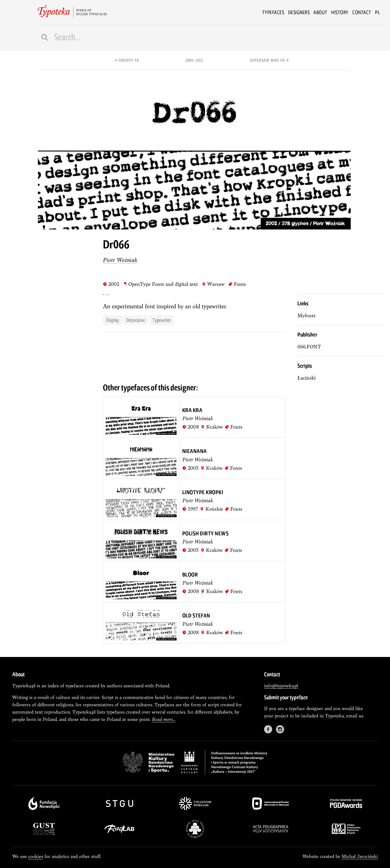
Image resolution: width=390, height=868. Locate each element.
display (113, 320)
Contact (362, 12)
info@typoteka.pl (281, 686)
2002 (111, 284)
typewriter (162, 320)
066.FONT (309, 347)
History (340, 12)
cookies (36, 856)
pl (378, 12)
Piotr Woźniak (120, 260)
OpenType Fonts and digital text (160, 284)
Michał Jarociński (360, 856)
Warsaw (213, 284)
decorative (136, 320)
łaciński (306, 378)
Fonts (237, 284)
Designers (299, 12)
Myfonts (306, 315)
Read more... (164, 719)
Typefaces (273, 12)
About (320, 12)
